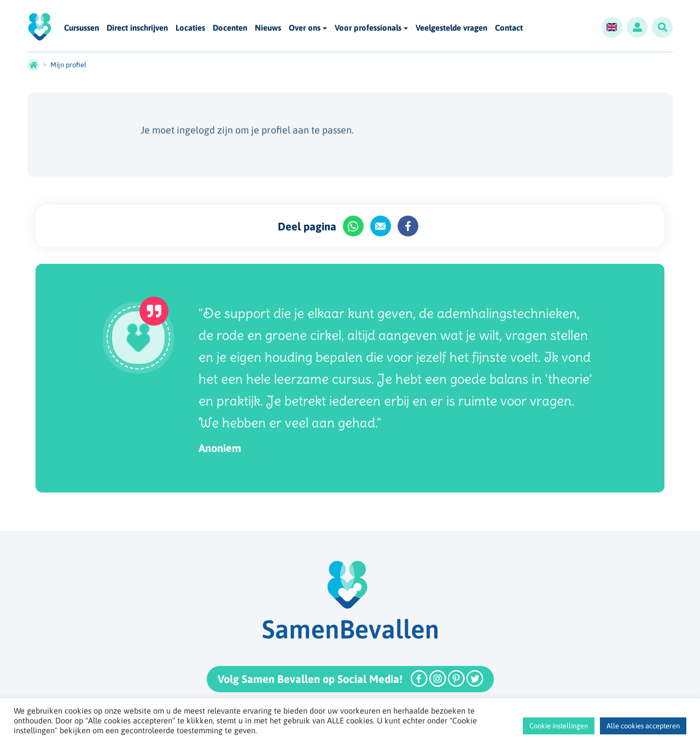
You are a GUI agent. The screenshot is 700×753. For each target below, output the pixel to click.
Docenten (230, 28)
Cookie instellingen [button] (559, 726)
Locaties (190, 28)
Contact (509, 28)
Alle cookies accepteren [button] (643, 726)
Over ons (305, 28)
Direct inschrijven (137, 28)
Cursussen (81, 28)
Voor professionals (368, 28)
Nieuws (268, 28)
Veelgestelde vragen (451, 28)
